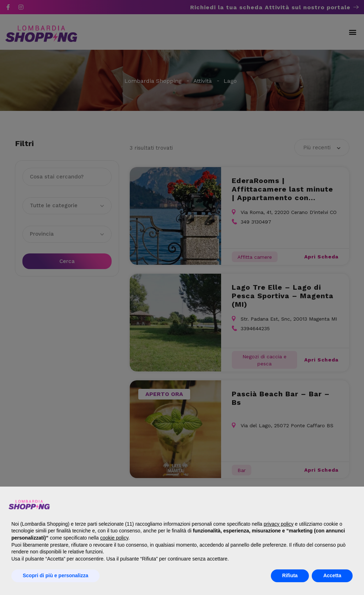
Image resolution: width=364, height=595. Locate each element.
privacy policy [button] (279, 524)
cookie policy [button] (114, 538)
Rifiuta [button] (290, 575)
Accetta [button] (332, 575)
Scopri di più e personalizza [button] (55, 575)
